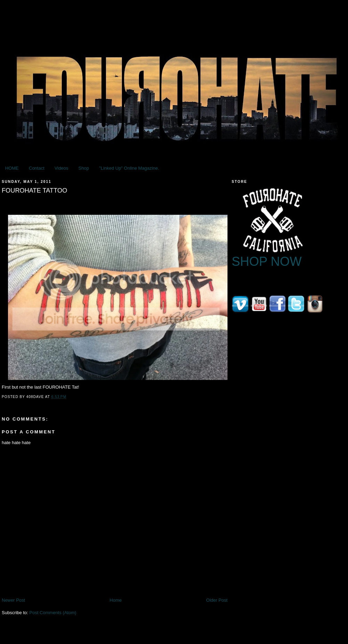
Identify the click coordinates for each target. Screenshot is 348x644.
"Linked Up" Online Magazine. (129, 168)
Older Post (217, 600)
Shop (84, 168)
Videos (61, 168)
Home (116, 600)
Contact (37, 168)
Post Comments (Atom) (53, 613)
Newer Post (13, 600)
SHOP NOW (267, 261)
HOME (12, 168)
